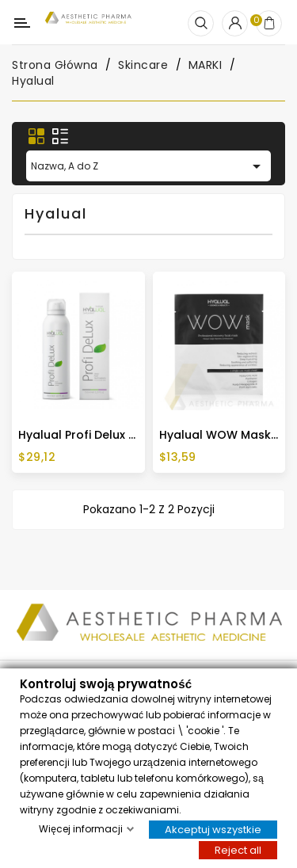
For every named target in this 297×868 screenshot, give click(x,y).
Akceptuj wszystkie (213, 829)
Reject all (238, 849)
